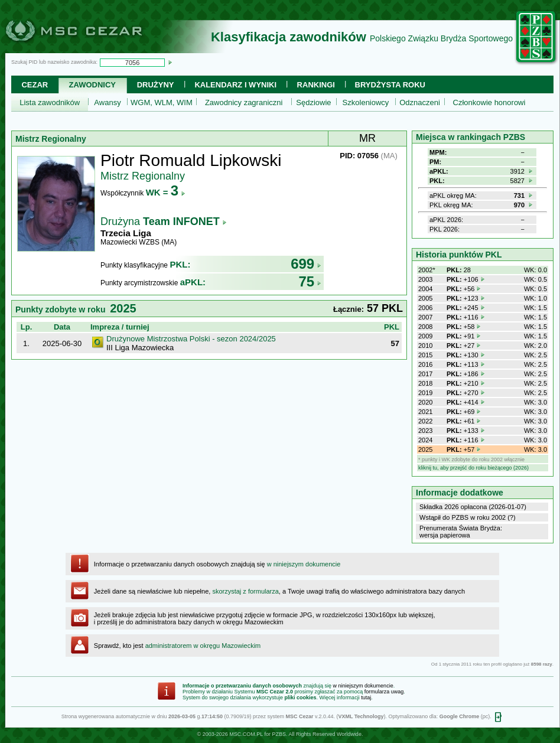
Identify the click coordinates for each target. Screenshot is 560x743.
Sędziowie (313, 102)
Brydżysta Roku (390, 85)
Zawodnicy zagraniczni (244, 102)
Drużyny (156, 85)
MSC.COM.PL (246, 734)
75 (310, 281)
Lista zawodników (50, 102)
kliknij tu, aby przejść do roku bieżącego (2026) (473, 468)
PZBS (279, 734)
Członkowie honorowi (489, 102)
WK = (166, 192)
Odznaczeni (420, 102)
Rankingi (316, 85)
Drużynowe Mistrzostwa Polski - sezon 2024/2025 (191, 339)
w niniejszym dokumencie (304, 564)
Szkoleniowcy (366, 102)
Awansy (107, 102)
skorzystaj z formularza (245, 591)
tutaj (366, 698)
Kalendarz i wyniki (235, 85)
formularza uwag (384, 692)
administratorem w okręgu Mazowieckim (203, 646)
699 (306, 264)
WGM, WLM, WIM (162, 102)
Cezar (35, 85)
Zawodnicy (92, 85)
